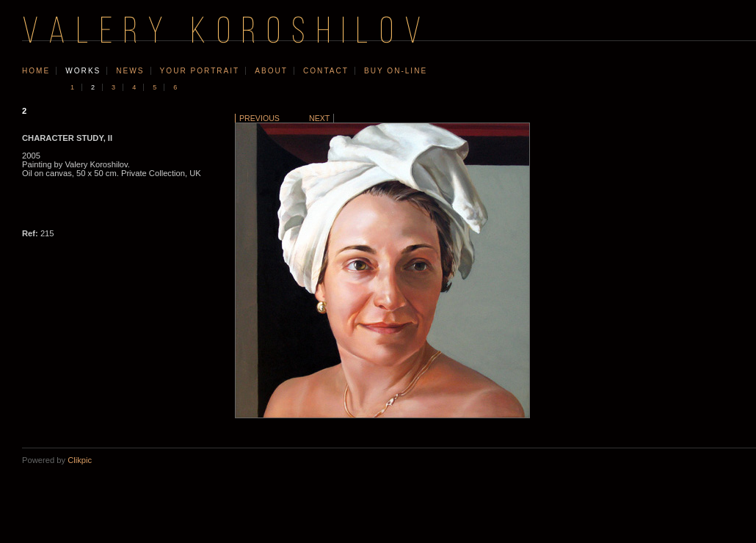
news (130, 71)
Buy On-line (396, 71)
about (271, 71)
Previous (259, 118)
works (83, 71)
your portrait (200, 71)
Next (319, 118)
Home (36, 71)
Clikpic (80, 460)
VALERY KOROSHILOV (227, 33)
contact (326, 71)
